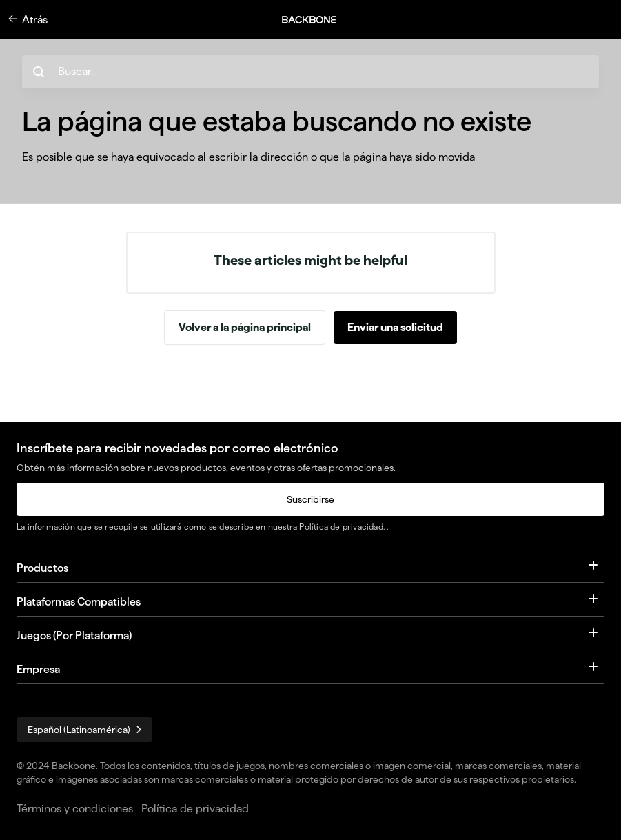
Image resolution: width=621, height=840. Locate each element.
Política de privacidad (341, 527)
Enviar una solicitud (395, 327)
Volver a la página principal (245, 327)
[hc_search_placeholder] (310, 72)
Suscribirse (310, 499)
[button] (316, 20)
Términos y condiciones (75, 809)
